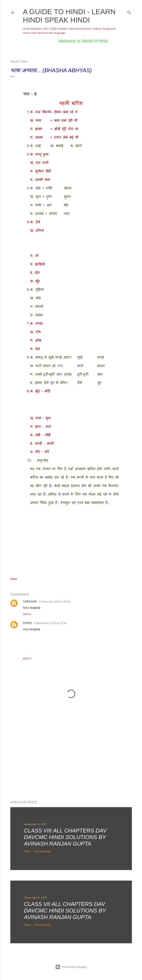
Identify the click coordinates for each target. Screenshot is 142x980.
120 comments (42, 851)
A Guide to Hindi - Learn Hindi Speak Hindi (69, 16)
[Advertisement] (71, 760)
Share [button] (14, 579)
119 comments (42, 925)
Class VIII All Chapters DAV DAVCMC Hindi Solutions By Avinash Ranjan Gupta (65, 837)
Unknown (30, 601)
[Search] (129, 12)
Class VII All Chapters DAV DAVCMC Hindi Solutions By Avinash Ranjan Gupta (65, 911)
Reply (27, 614)
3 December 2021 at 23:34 (55, 601)
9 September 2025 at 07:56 (50, 623)
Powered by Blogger (71, 967)
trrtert (27, 623)
